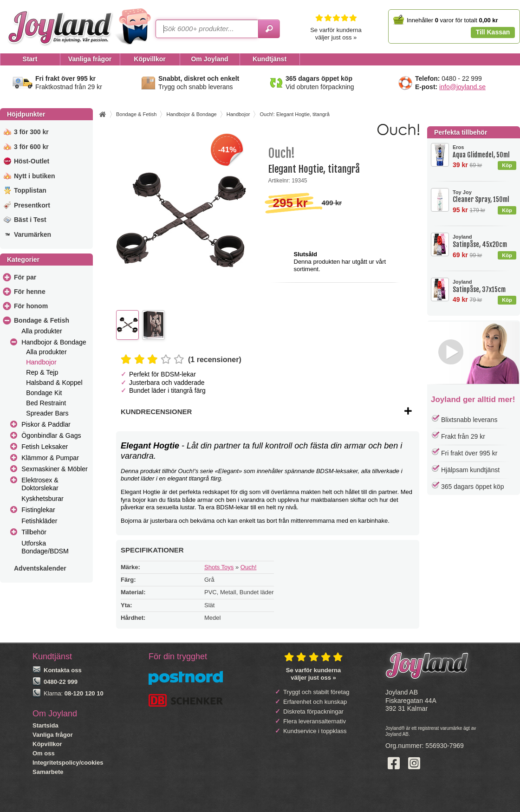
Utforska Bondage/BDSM (45, 547)
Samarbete (48, 772)
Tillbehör (34, 532)
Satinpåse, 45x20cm (484, 241)
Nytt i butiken (35, 176)
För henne (30, 292)
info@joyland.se (462, 87)
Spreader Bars (47, 413)
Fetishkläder (39, 521)
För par (25, 277)
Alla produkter (42, 331)
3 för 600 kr (31, 147)
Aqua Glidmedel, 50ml (484, 152)
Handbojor (41, 362)
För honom (31, 306)
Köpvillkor (47, 744)
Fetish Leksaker (45, 447)
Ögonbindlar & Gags (51, 435)
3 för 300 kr (31, 132)
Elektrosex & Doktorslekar (40, 484)
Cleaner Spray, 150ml (484, 197)
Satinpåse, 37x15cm (484, 286)
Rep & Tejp (42, 372)
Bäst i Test (30, 220)
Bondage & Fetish (42, 320)
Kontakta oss (63, 670)
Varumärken (32, 234)
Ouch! (249, 567)
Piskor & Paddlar (46, 424)
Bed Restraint (46, 403)
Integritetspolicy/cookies (68, 763)
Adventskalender (40, 568)
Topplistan (30, 190)
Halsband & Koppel (54, 383)
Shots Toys (219, 567)
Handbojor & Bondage (54, 342)
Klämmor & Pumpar (50, 458)
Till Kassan (493, 32)
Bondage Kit (44, 393)
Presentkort (32, 205)
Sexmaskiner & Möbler (55, 469)
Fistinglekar (38, 510)
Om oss (44, 753)
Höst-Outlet (32, 161)
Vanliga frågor (53, 735)
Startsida (45, 725)
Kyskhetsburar (42, 499)
